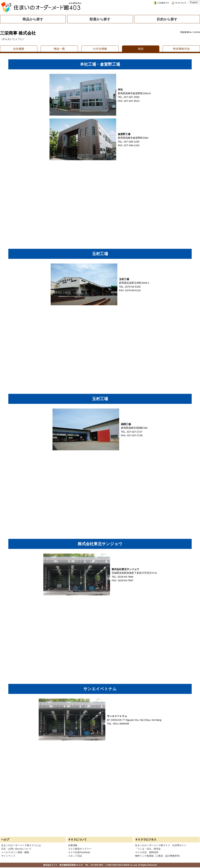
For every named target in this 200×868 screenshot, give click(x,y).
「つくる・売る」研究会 (148, 849)
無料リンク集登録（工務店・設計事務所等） (158, 856)
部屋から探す (100, 19)
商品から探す (33, 19)
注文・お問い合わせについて (16, 849)
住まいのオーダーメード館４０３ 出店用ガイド (161, 845)
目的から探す (167, 19)
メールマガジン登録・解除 (15, 852)
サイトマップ (8, 856)
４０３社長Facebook (79, 852)
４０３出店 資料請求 (147, 852)
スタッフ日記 (75, 856)
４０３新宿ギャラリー (80, 849)
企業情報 (73, 845)
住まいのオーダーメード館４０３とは (21, 845)
